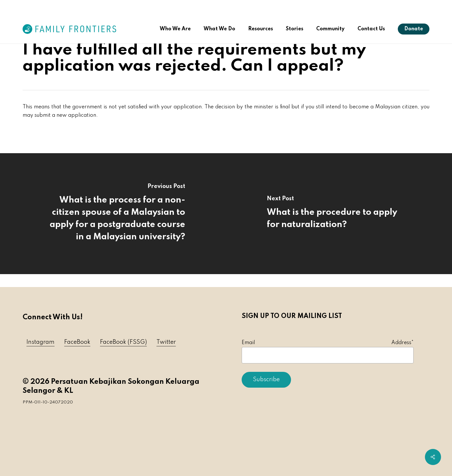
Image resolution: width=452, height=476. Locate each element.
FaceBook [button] (77, 342)
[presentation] (291, 407)
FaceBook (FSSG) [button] (123, 342)
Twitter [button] (166, 342)
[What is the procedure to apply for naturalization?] (339, 214)
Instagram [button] (40, 342)
